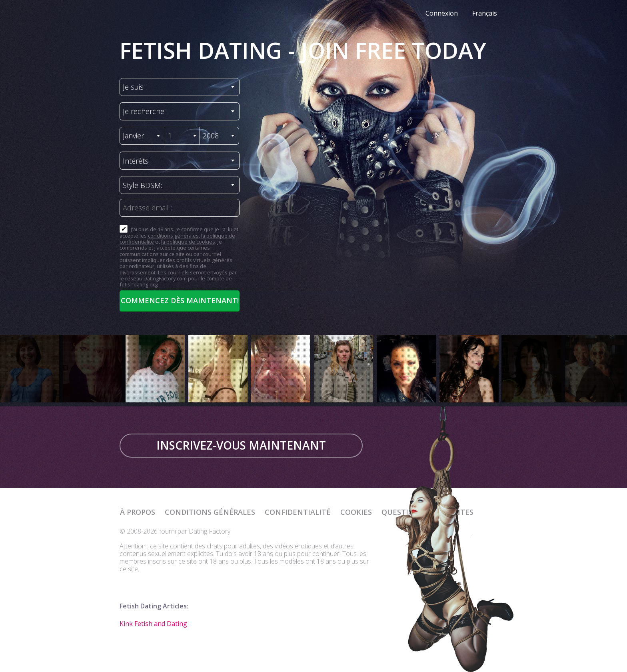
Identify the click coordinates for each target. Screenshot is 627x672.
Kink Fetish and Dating (153, 624)
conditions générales (173, 236)
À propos (138, 512)
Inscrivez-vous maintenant (241, 445)
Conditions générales (210, 512)
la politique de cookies (188, 242)
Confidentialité (298, 512)
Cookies (356, 512)
